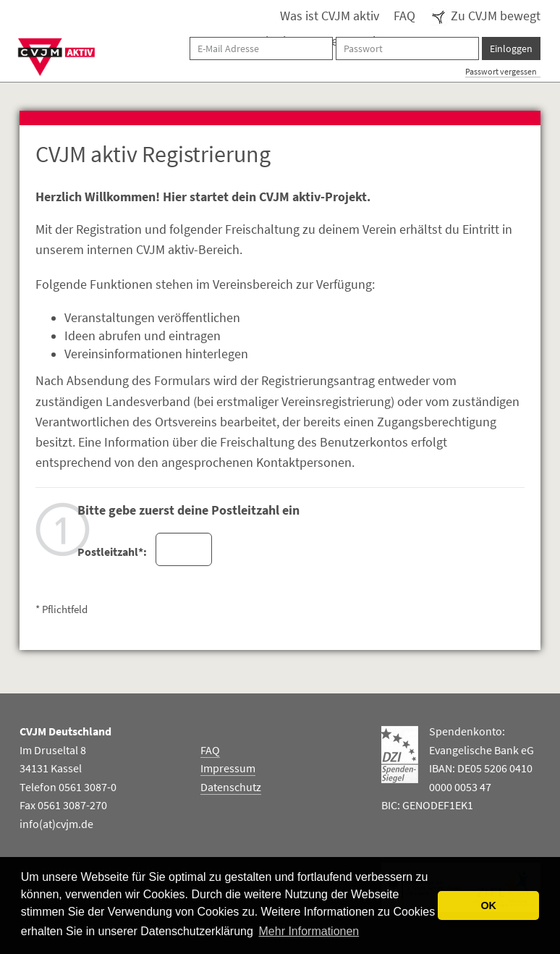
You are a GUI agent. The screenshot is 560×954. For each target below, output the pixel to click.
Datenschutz (231, 787)
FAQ (404, 16)
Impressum (228, 768)
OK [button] (488, 906)
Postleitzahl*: (111, 552)
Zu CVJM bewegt (485, 16)
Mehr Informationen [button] (309, 931)
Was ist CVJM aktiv (330, 16)
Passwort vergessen (501, 71)
